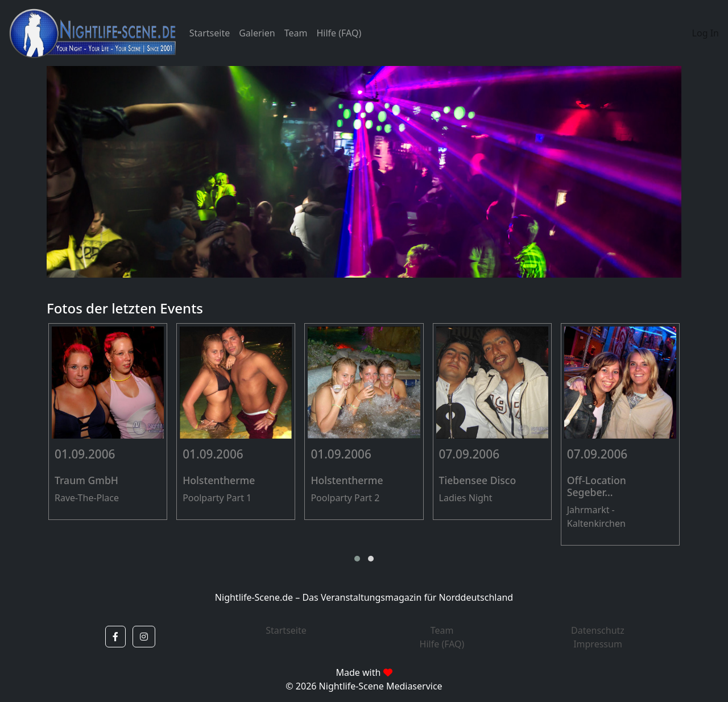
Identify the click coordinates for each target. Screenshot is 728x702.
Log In (706, 33)
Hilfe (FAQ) (339, 33)
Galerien (257, 33)
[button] (357, 559)
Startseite (210, 33)
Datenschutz (598, 630)
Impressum (598, 644)
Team (296, 33)
